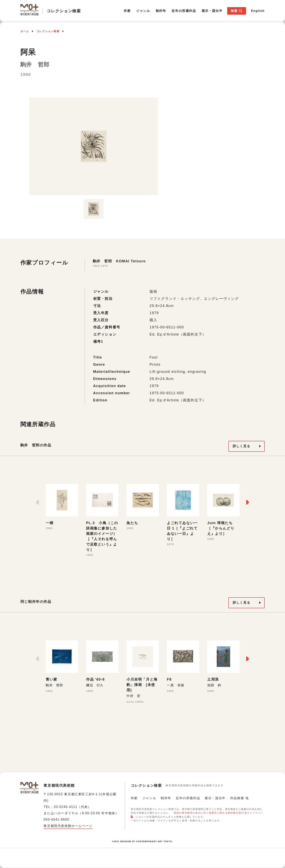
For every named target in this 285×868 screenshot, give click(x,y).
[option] (94, 146)
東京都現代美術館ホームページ (68, 826)
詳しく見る (241, 446)
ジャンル (143, 11)
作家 (127, 11)
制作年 (161, 11)
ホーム (25, 31)
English (258, 11)
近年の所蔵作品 (184, 11)
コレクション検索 (48, 31)
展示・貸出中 (212, 11)
